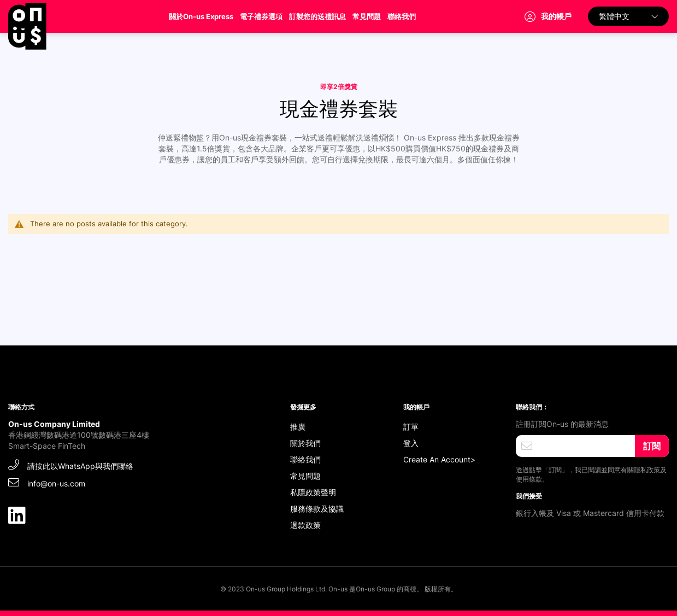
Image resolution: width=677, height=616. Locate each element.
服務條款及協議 (317, 509)
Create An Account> (439, 459)
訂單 (411, 427)
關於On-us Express (201, 16)
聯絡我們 (402, 16)
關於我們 (305, 443)
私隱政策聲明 (313, 492)
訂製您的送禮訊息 (317, 16)
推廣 (298, 427)
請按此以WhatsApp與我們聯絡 (71, 465)
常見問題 (367, 16)
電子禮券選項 (261, 16)
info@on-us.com (47, 482)
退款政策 (305, 525)
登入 (411, 443)
